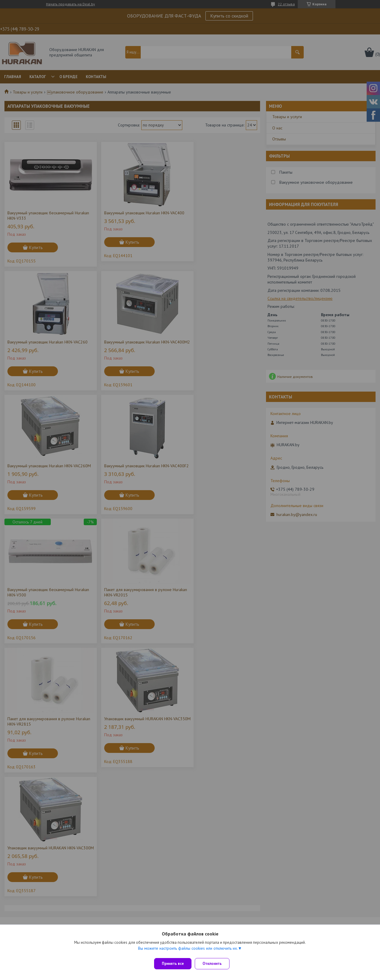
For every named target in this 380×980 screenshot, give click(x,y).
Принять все (173, 964)
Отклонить (215, 964)
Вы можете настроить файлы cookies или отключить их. (188, 951)
